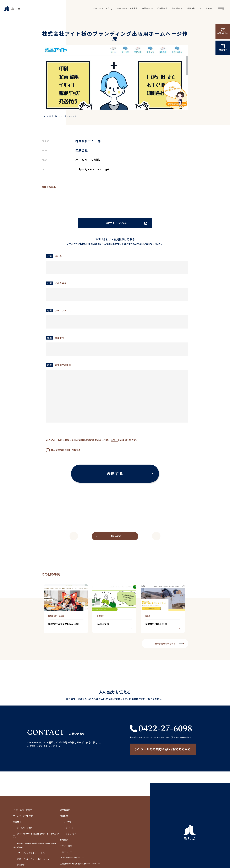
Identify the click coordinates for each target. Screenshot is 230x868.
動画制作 (100, 616)
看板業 (148, 616)
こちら (114, 440)
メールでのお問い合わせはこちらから (166, 749)
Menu (221, 8)
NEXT (74, 536)
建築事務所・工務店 (56, 616)
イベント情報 (206, 8)
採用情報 (191, 8)
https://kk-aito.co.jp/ (92, 169)
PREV (156, 536)
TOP (44, 116)
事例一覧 (53, 116)
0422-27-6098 (165, 729)
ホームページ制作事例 (127, 8)
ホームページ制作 (103, 8)
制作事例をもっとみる (165, 644)
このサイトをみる (115, 223)
